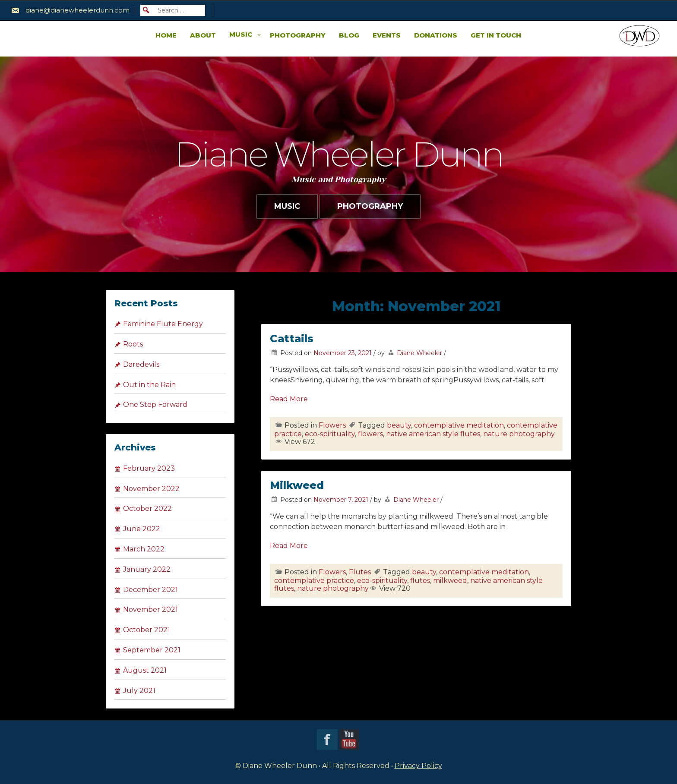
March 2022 (144, 549)
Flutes (360, 572)
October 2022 (147, 508)
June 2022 (142, 529)
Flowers (332, 425)
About (203, 35)
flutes (420, 581)
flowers (370, 434)
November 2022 (151, 489)
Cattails (292, 338)
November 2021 (150, 609)
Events (387, 35)
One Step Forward (155, 405)
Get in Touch (496, 35)
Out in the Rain (149, 385)
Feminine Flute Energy (163, 324)
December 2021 (150, 590)
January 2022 (147, 569)
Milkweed (297, 485)
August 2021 (145, 670)
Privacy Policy (418, 766)
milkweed (450, 581)
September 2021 (152, 650)
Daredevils (141, 364)
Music (241, 34)
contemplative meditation (459, 425)
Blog (349, 35)
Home (166, 35)
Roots (133, 344)
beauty (399, 425)
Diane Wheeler (419, 353)
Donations (436, 35)
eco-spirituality (330, 434)
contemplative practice (314, 581)
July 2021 (139, 691)
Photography (298, 35)
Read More (289, 399)
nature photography (519, 434)
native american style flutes (433, 434)
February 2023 (149, 468)
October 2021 (147, 630)
